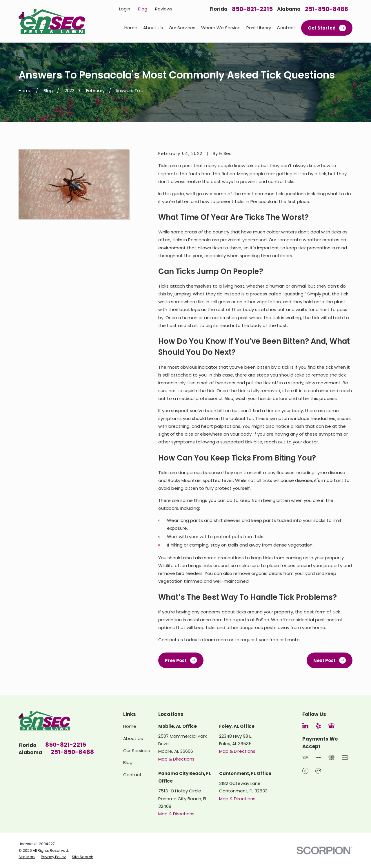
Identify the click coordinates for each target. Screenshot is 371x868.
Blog (143, 9)
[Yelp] (318, 726)
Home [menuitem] (131, 28)
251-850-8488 (327, 9)
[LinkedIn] (305, 726)
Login (125, 9)
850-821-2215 (252, 9)
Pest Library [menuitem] (259, 28)
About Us (133, 738)
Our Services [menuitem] (182, 28)
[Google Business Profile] (331, 726)
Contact (132, 775)
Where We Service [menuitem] (221, 28)
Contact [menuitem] (286, 28)
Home (130, 726)
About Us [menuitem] (153, 28)
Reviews (164, 9)
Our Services (137, 751)
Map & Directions (176, 759)
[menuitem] (27, 857)
